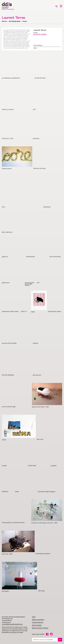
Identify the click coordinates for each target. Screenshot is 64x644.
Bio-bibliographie (15, 21)
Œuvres (4, 21)
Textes (25, 21)
